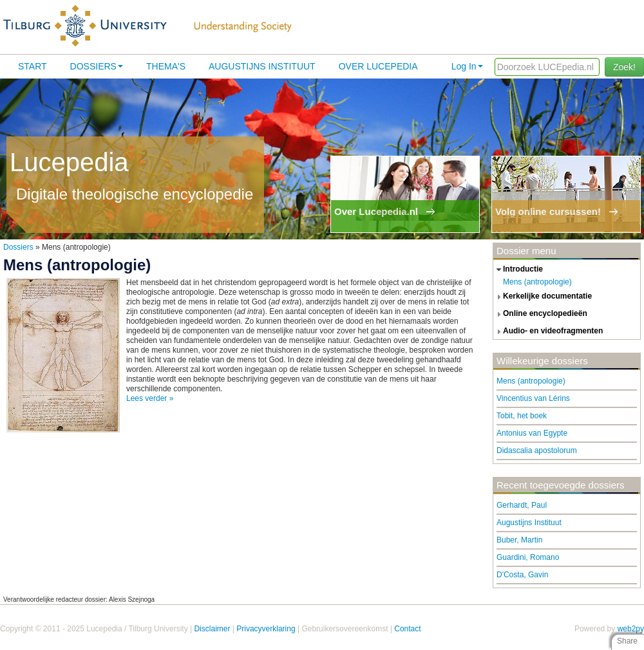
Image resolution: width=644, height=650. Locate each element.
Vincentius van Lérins (533, 398)
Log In (467, 66)
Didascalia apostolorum (537, 450)
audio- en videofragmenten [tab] (548, 331)
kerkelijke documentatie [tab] (543, 297)
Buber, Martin (519, 540)
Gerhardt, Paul (522, 505)
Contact (407, 629)
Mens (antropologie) (537, 282)
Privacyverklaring (266, 629)
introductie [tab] (518, 270)
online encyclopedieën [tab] (540, 314)
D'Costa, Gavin (522, 575)
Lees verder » (150, 398)
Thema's (166, 66)
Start (33, 66)
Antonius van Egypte (532, 433)
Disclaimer (212, 629)
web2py (631, 629)
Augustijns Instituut (262, 66)
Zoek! (624, 67)
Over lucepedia (378, 66)
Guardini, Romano (528, 557)
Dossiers (97, 66)
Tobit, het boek (522, 416)
